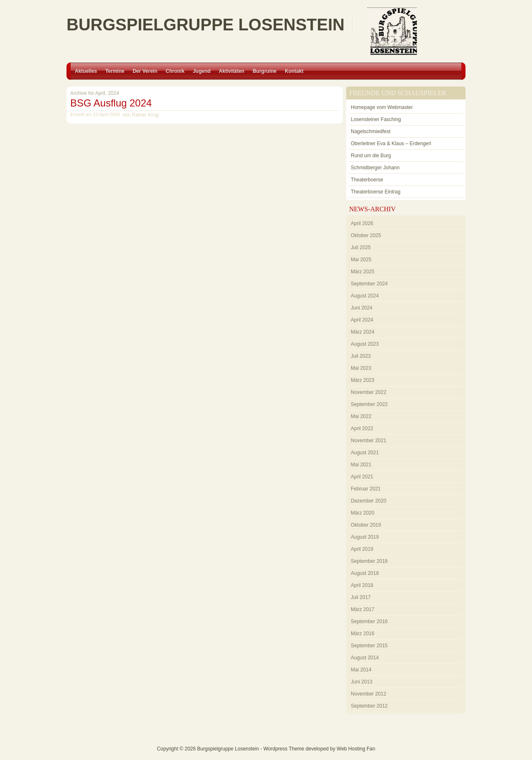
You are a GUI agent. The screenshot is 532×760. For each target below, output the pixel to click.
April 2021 (362, 477)
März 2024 (363, 332)
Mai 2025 (361, 260)
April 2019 (362, 549)
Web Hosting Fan (356, 749)
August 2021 (365, 453)
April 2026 (362, 223)
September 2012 (369, 706)
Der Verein (145, 71)
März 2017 (363, 609)
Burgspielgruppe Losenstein (206, 25)
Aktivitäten (232, 71)
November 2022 (368, 392)
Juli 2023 (361, 356)
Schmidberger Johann (375, 168)
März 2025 (363, 272)
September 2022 (369, 404)
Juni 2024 (362, 308)
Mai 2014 (361, 670)
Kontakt (294, 71)
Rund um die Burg (371, 156)
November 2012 (368, 694)
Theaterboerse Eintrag (376, 192)
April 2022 (362, 428)
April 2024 (362, 320)
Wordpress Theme (284, 749)
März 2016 (363, 634)
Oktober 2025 (366, 235)
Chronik (175, 71)
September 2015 (369, 646)
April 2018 (362, 585)
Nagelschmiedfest (371, 131)
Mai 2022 (361, 416)
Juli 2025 (361, 248)
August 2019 (365, 537)
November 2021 (368, 441)
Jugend (202, 71)
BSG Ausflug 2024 (111, 103)
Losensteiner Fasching (376, 119)
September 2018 (369, 561)
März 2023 (363, 380)
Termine (115, 71)
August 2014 (365, 658)
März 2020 (363, 513)
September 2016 (369, 621)
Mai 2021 (361, 465)
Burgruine (265, 71)
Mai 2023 (361, 368)
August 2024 (365, 296)
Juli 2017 (361, 597)
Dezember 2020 (368, 501)
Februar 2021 (366, 489)
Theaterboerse (367, 180)
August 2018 (365, 573)
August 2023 (365, 344)
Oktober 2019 (366, 525)
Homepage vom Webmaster (382, 107)
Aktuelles (86, 71)
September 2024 (369, 284)
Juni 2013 (362, 682)
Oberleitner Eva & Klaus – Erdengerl (391, 144)
